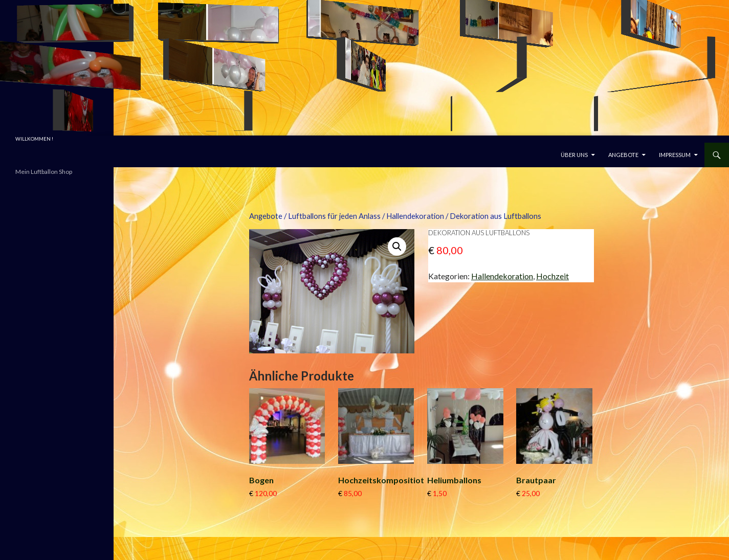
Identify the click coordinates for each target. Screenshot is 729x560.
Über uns (574, 155)
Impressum (675, 155)
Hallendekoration (415, 216)
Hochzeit (553, 276)
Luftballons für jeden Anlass (334, 216)
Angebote (623, 155)
